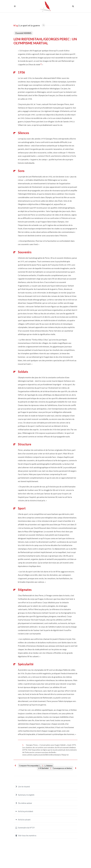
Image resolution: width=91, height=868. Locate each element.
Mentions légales (41, 861)
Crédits (53, 861)
